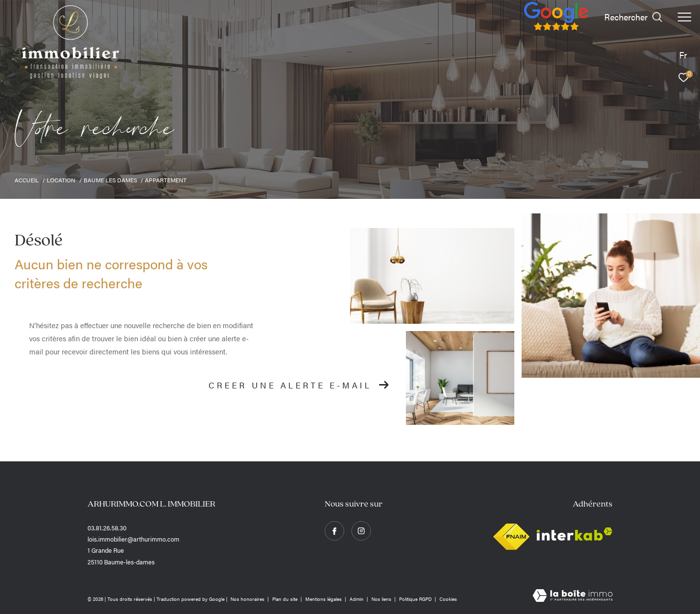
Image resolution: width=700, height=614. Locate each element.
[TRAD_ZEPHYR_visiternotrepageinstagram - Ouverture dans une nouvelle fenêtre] (361, 531)
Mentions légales (324, 599)
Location (61, 180)
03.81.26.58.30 (107, 528)
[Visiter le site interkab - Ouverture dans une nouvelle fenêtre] (575, 534)
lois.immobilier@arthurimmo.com (133, 539)
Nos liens (382, 599)
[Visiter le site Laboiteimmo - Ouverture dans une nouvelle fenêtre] (573, 596)
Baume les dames (110, 180)
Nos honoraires (248, 599)
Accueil (27, 180)
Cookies (448, 599)
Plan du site (286, 599)
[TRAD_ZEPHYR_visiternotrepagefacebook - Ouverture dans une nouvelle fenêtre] (334, 531)
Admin (357, 599)
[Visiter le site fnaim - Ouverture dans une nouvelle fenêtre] (511, 534)
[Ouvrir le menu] (684, 17)
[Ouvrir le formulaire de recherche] (633, 17)
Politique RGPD (415, 599)
